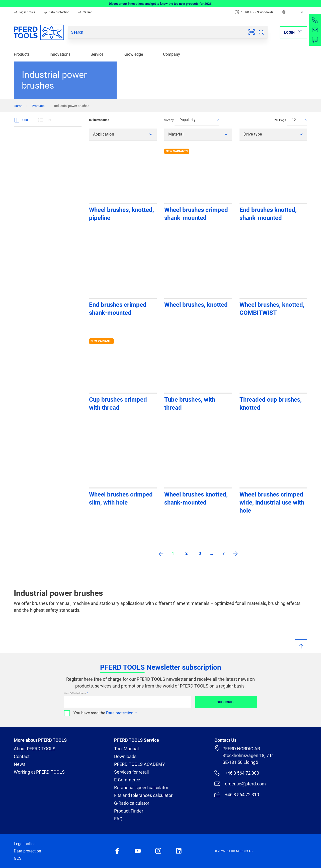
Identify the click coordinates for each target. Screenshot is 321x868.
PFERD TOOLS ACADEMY (140, 764)
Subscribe (226, 702)
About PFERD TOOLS (35, 749)
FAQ (118, 819)
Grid (21, 120)
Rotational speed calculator (141, 788)
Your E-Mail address (75, 693)
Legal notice (25, 12)
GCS (18, 858)
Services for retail (131, 772)
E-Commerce (127, 780)
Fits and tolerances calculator (143, 795)
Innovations (60, 54)
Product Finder (129, 811)
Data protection (57, 12)
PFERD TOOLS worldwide (254, 12)
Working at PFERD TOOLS (39, 772)
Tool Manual (126, 749)
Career (85, 12)
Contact (22, 756)
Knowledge (133, 54)
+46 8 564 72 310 (237, 794)
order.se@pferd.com (240, 784)
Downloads (125, 756)
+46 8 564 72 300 (237, 773)
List (45, 120)
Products (22, 54)
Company (172, 54)
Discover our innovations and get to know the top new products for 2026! (161, 4)
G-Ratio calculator (132, 803)
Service (97, 54)
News (20, 764)
